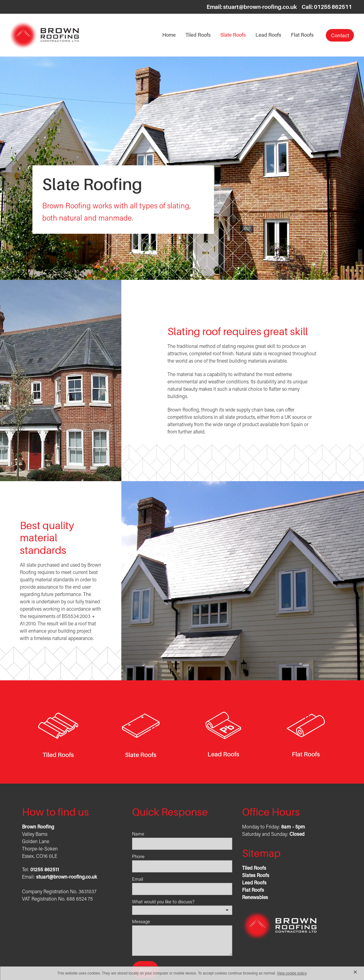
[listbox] (182, 910)
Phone (138, 856)
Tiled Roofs (198, 35)
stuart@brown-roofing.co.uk (260, 7)
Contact (340, 35)
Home (169, 35)
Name (138, 834)
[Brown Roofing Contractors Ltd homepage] (44, 35)
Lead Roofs (268, 35)
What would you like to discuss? (163, 902)
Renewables (255, 897)
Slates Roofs (256, 875)
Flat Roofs (302, 35)
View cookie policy (292, 973)
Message (141, 921)
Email (138, 879)
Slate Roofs (233, 35)
